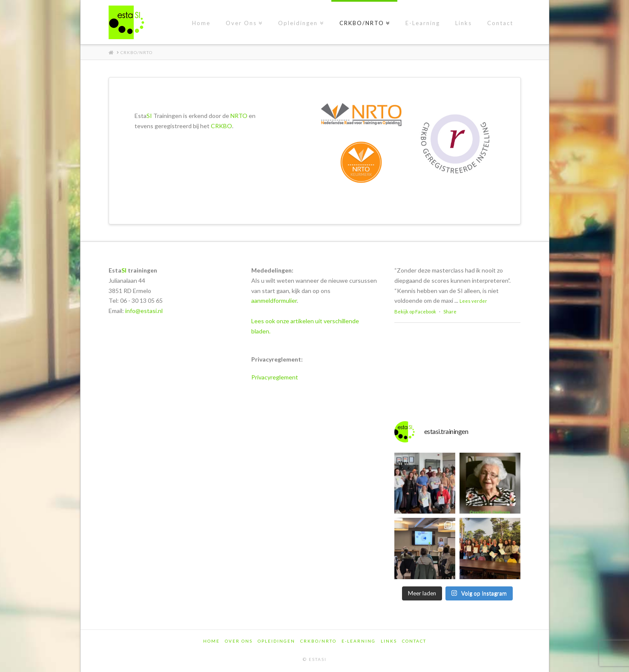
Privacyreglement (275, 377)
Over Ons (239, 641)
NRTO (239, 116)
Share (450, 312)
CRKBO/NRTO (318, 641)
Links (389, 641)
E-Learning (359, 641)
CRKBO (221, 126)
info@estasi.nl (144, 311)
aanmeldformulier (274, 300)
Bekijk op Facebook (415, 312)
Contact (414, 641)
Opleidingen (276, 641)
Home (211, 641)
